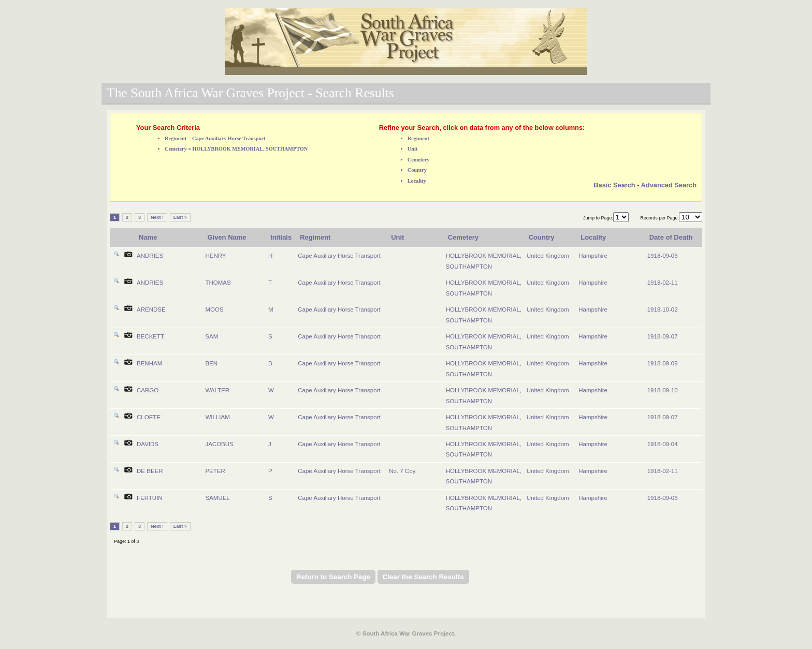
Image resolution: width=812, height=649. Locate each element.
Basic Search (614, 185)
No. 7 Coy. (403, 471)
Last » (180, 217)
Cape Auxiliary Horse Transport (339, 256)
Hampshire (593, 256)
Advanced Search (669, 185)
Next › (157, 217)
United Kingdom (548, 256)
